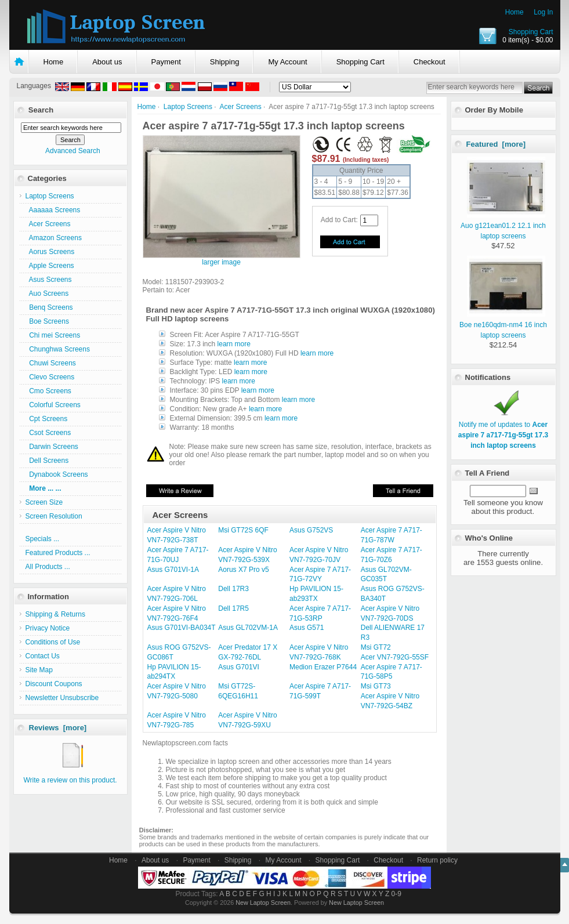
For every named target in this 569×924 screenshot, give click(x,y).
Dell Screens (47, 461)
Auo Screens (47, 293)
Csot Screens (48, 433)
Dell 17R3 (233, 589)
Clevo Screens (50, 377)
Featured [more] (496, 144)
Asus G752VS (311, 530)
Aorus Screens (50, 252)
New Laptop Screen (263, 903)
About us (107, 62)
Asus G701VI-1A (173, 570)
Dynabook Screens (57, 474)
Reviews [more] (58, 728)
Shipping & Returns (55, 614)
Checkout (430, 62)
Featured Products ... (58, 553)
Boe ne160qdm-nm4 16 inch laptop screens (503, 325)
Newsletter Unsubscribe (62, 698)
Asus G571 (307, 628)
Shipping (225, 62)
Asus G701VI (239, 667)
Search (41, 110)
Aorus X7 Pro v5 (243, 570)
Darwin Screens (52, 447)
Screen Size (44, 502)
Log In (543, 12)
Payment (166, 62)
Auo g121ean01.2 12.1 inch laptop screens (503, 226)
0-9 (396, 894)
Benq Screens (49, 307)
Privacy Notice (48, 628)
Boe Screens (47, 321)
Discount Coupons (54, 684)
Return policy (437, 860)
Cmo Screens (48, 391)
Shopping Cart (531, 32)
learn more (234, 344)
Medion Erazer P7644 (323, 667)
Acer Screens (241, 107)
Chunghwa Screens (58, 349)
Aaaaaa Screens (53, 210)
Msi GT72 (376, 647)
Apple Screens (50, 266)
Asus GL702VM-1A (248, 628)
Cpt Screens (47, 419)
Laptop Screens (188, 107)
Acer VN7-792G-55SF (395, 657)
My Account (287, 62)
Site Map (39, 670)
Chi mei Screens (53, 335)
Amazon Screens (54, 238)
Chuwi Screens (51, 363)
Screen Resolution (54, 516)
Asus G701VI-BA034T (182, 628)
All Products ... (48, 567)
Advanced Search (73, 151)
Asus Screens (49, 280)
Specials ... (43, 539)
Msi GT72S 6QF (243, 530)
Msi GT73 (376, 686)
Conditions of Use (53, 642)
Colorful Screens (53, 405)
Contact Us (43, 656)
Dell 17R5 (233, 608)
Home (514, 12)
